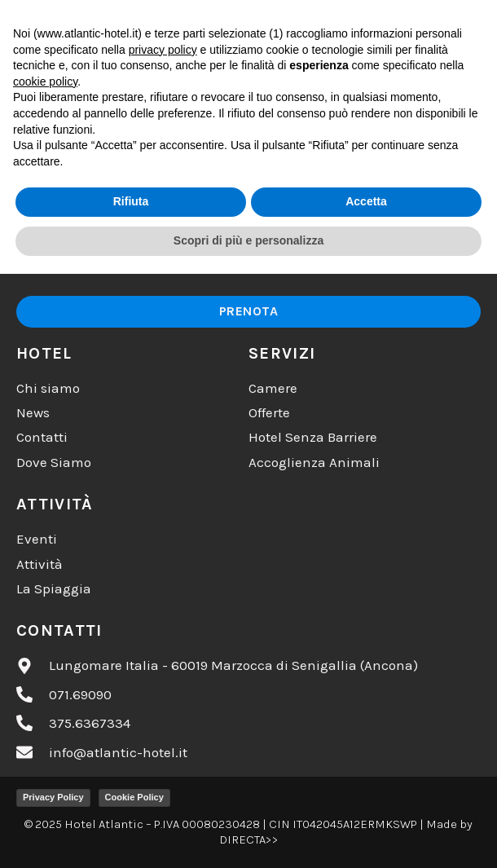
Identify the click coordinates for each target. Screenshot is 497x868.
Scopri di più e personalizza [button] (248, 835)
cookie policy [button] (45, 676)
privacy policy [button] (163, 644)
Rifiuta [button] (131, 796)
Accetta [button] (366, 796)
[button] (417, 31)
